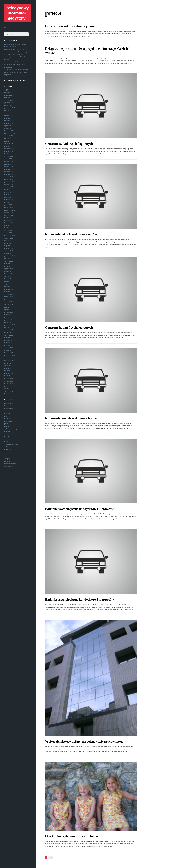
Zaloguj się (8, 459)
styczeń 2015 (9, 379)
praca (6, 424)
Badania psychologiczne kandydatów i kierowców (79, 509)
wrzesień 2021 (9, 213)
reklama (7, 426)
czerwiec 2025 (9, 116)
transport (7, 436)
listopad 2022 (9, 179)
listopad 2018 (9, 274)
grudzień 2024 (9, 128)
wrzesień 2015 (9, 358)
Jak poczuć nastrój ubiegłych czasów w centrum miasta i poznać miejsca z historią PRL (16, 64)
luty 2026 (7, 98)
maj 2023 (7, 169)
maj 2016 (7, 338)
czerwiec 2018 (9, 281)
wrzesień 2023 (9, 161)
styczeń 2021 (9, 230)
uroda (6, 439)
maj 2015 (7, 368)
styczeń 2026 (9, 100)
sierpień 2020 (9, 241)
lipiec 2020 (8, 243)
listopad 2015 (9, 353)
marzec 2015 (8, 373)
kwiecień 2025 (9, 121)
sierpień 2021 (9, 215)
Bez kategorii (8, 403)
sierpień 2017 (9, 304)
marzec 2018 (8, 289)
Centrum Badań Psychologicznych (69, 144)
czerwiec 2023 (9, 167)
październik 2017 (10, 299)
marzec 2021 (8, 225)
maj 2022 (7, 195)
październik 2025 (10, 108)
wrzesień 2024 (9, 136)
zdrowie (7, 447)
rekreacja (7, 431)
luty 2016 (7, 345)
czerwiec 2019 (9, 261)
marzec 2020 (8, 248)
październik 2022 (10, 182)
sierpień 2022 (9, 187)
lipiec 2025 (8, 113)
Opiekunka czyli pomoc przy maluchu (71, 836)
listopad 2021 (9, 207)
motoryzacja (8, 421)
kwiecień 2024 (9, 149)
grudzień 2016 (9, 320)
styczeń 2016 (9, 348)
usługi (6, 442)
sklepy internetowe (10, 434)
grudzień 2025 (9, 103)
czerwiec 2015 (9, 366)
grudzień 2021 (9, 205)
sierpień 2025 (9, 110)
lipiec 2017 (8, 307)
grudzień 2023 (9, 159)
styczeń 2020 (9, 251)
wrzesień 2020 (9, 238)
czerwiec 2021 (9, 220)
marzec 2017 (8, 315)
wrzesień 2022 (9, 184)
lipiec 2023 (8, 164)
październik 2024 (10, 133)
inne (6, 416)
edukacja (7, 413)
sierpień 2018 (9, 276)
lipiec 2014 (8, 394)
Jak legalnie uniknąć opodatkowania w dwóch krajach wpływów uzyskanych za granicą (16, 72)
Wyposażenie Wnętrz (11, 444)
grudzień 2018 (9, 271)
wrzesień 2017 (9, 302)
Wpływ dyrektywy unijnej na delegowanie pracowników (84, 741)
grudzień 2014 (9, 381)
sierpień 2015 (9, 361)
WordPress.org (9, 466)
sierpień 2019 (9, 258)
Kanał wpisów (9, 461)
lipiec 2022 (8, 190)
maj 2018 (7, 284)
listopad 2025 (9, 105)
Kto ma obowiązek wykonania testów (71, 234)
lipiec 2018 (8, 279)
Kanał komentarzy (10, 464)
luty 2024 (7, 154)
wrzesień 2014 (9, 389)
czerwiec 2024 (9, 144)
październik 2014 (10, 386)
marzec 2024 (8, 151)
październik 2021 (10, 210)
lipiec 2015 (8, 363)
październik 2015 (10, 355)
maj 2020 (7, 246)
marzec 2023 (8, 174)
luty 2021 (7, 228)
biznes (6, 406)
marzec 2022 (8, 200)
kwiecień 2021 (9, 223)
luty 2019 (7, 266)
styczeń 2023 (9, 177)
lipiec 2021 (8, 218)
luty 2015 (7, 376)
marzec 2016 (8, 343)
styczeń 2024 (9, 156)
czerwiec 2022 (9, 192)
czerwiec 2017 (9, 310)
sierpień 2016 (9, 330)
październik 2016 (10, 325)
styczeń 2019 (9, 269)
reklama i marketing (11, 429)
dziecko (7, 411)
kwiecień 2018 (9, 287)
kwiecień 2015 (9, 371)
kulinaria (7, 419)
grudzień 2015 (9, 350)
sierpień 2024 (9, 139)
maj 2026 (7, 90)
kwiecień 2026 (9, 93)
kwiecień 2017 (9, 312)
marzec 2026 (8, 95)
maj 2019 (7, 264)
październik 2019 (10, 256)
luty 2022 (7, 202)
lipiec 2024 (8, 141)
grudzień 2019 (9, 253)
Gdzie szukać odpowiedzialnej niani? (71, 26)
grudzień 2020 (9, 233)
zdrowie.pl (8, 449)
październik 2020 (10, 236)
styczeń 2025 (9, 126)
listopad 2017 (9, 297)
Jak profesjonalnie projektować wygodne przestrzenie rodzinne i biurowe (15, 57)
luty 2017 (7, 317)
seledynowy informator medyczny (18, 13)
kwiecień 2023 (9, 172)
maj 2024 (7, 146)
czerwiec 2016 (9, 335)
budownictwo (8, 408)
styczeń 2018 (9, 294)
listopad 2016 (9, 322)
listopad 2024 (9, 131)
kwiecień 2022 (9, 197)
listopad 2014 (9, 384)
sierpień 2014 (9, 391)
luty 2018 (7, 292)
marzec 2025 (8, 123)
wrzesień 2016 (9, 327)
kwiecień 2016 (9, 340)
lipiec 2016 (8, 333)
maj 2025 (7, 118)
